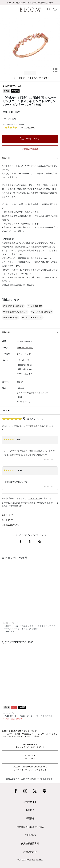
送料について (7, 520)
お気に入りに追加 (30, 149)
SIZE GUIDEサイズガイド (30, 757)
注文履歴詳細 (32, 426)
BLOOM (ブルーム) (12, 86)
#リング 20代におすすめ (42, 312)
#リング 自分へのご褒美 (13, 306)
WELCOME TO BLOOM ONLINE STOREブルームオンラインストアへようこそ (30, 768)
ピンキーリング (24, 354)
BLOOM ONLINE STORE (11, 731)
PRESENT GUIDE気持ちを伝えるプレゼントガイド (30, 746)
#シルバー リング (10, 317)
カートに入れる (30, 139)
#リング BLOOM (35, 306)
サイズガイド (34, 498)
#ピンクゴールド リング (32, 317)
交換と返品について (10, 525)
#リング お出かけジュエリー (15, 312)
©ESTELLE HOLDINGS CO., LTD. (30, 860)
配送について (7, 515)
